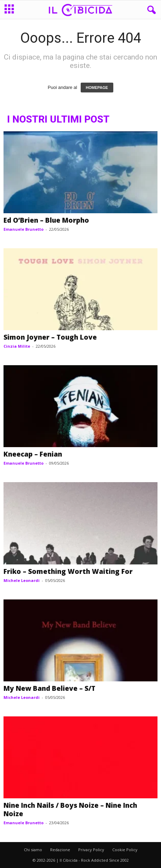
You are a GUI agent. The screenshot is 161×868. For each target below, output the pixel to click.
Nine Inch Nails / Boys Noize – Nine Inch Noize (70, 810)
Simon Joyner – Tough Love (50, 337)
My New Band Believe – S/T (49, 688)
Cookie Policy (125, 850)
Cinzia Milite (17, 346)
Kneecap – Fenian (33, 454)
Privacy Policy (91, 850)
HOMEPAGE (97, 88)
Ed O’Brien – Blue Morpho (46, 220)
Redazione (60, 850)
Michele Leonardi (22, 580)
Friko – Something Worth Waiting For (68, 571)
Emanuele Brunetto (24, 229)
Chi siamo (33, 850)
